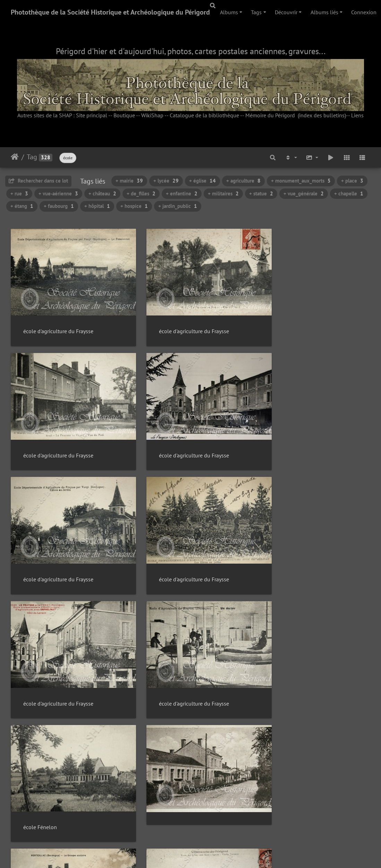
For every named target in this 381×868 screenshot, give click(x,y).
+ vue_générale (304, 193)
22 (218, 826)
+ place (352, 181)
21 (203, 826)
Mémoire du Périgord (270, 115)
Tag (32, 157)
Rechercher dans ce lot (38, 181)
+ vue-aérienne (58, 193)
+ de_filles (141, 193)
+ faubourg (59, 206)
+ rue (19, 193)
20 (188, 826)
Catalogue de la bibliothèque (204, 115)
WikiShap (152, 115)
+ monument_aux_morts (301, 181)
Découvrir (286, 12)
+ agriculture (243, 181)
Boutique (124, 115)
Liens (357, 115)
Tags (256, 12)
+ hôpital (97, 206)
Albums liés (324, 12)
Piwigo (206, 853)
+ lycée (166, 181)
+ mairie (129, 181)
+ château (102, 193)
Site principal (92, 115)
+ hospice (134, 206)
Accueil (15, 157)
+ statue (261, 193)
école (68, 158)
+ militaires (223, 193)
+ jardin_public (178, 206)
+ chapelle (349, 193)
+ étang (22, 206)
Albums (229, 12)
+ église (202, 181)
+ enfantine (182, 193)
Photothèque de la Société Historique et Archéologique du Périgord (110, 12)
